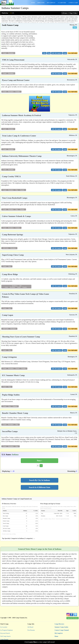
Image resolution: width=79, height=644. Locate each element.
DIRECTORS (41, 3)
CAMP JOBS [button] (62, 3)
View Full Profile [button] (73, 53)
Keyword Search (5, 633)
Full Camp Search (5, 636)
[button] (44, 53)
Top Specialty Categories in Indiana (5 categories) (18, 538)
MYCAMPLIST (51, 3)
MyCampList (59, 633)
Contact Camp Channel (62, 630)
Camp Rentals (4, 639)
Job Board (30, 627)
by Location (4, 627)
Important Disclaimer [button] (73, 618)
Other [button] (75, 27)
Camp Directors (59, 624)
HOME (33, 3)
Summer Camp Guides (61, 627)
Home (56, 636)
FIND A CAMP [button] (73, 3)
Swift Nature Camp (10, 25)
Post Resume (31, 630)
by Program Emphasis (7, 630)
